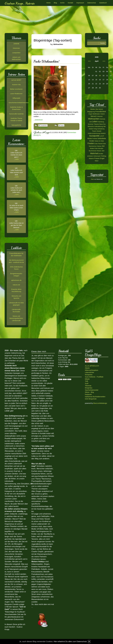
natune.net (16, 285)
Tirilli (87, 381)
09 (100, 76)
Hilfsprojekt (16, 98)
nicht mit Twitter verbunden (56, 125)
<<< (89, 61)
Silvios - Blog (89, 392)
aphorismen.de (16, 280)
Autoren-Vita (16, 85)
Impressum (80, 3)
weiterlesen (39, 120)
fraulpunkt (88, 394)
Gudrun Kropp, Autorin (20, 3)
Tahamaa (88, 386)
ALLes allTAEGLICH (92, 366)
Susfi (87, 383)
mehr (17, 159)
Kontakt (70, 3)
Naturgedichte (16, 125)
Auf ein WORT (16, 80)
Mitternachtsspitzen (92, 370)
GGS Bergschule (91, 399)
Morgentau (89, 388)
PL (40, 135)
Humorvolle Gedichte (16, 114)
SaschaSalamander (92, 390)
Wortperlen (89, 375)
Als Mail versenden (41, 128)
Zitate (92, 179)
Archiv (62, 3)
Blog (55, 3)
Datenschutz (92, 3)
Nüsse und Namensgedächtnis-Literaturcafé (16, 318)
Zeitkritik (16, 44)
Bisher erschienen (16, 89)
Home (48, 3)
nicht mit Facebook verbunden (36, 125)
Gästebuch (103, 3)
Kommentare (72, 132)
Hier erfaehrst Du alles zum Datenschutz (70, 642)
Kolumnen (16, 48)
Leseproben (16, 53)
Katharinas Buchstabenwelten (95, 397)
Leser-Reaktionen (16, 94)
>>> (104, 61)
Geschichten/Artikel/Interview (19, 103)
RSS (36, 135)
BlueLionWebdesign (100, 403)
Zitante (87, 368)
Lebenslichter (90, 372)
